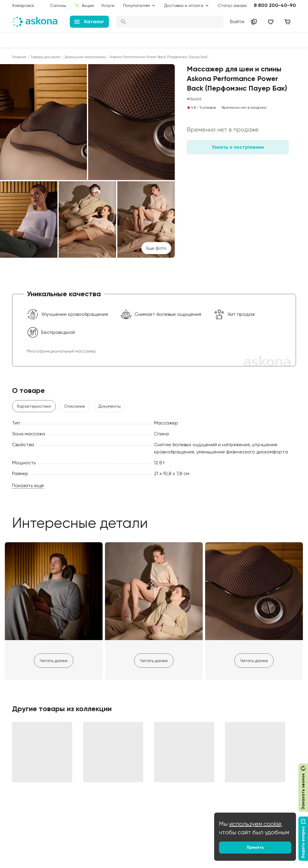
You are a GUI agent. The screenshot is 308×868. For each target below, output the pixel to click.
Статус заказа (232, 5)
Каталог (89, 22)
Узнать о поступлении (238, 147)
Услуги (108, 5)
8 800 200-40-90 (275, 5)
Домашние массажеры (85, 57)
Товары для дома (45, 57)
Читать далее (54, 661)
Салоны (58, 5)
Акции (84, 5)
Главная (19, 57)
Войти (237, 22)
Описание (75, 406)
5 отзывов (208, 107)
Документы (109, 406)
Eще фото (156, 248)
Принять (255, 847)
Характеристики (34, 406)
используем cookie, (256, 824)
